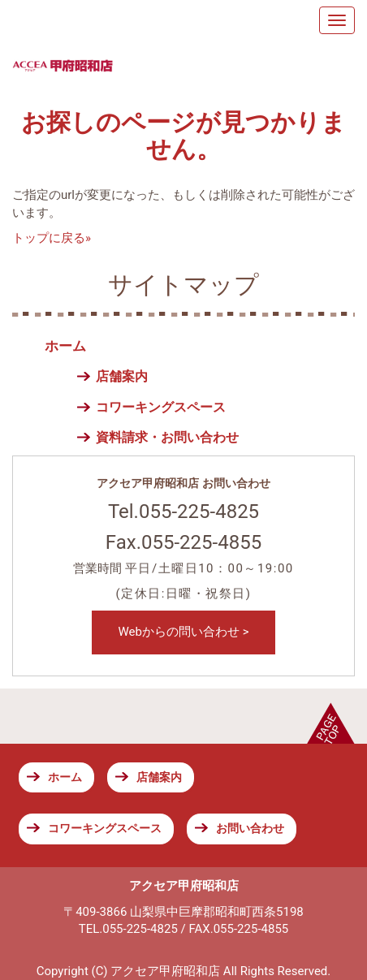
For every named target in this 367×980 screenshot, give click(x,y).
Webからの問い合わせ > (183, 632)
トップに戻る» (52, 238)
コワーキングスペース (161, 407)
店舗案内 (122, 376)
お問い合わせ (250, 828)
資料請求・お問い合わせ (167, 437)
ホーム (65, 346)
